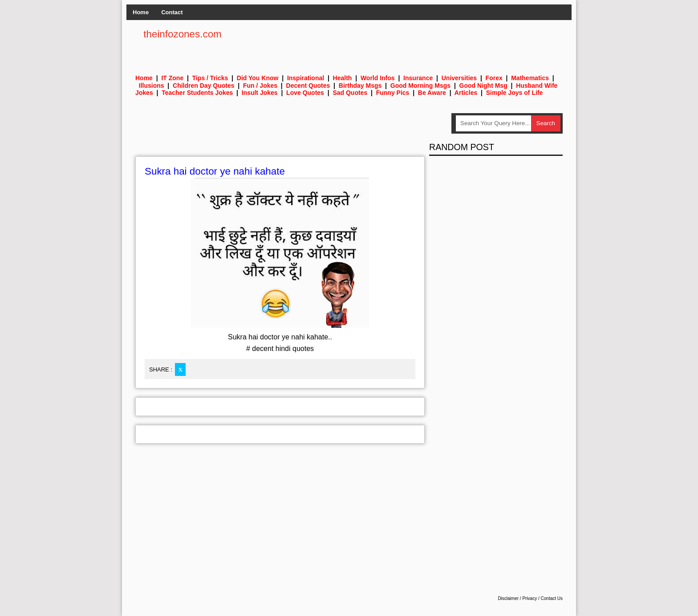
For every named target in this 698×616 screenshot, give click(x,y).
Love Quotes (305, 93)
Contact (172, 12)
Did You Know (258, 78)
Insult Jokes (260, 93)
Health (343, 78)
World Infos (378, 78)
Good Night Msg (483, 86)
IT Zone (172, 78)
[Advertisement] (297, 133)
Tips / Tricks (210, 78)
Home (141, 12)
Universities (459, 78)
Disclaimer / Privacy (517, 598)
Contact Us (552, 598)
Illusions (152, 86)
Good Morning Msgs (420, 86)
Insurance (418, 78)
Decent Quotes (308, 86)
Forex (494, 78)
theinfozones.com (183, 34)
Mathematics (530, 78)
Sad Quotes (350, 93)
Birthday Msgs (360, 86)
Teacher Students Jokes (197, 93)
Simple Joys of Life (515, 93)
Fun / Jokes (260, 86)
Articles (466, 93)
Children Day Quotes (203, 86)
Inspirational (306, 78)
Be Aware (432, 93)
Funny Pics (393, 93)
